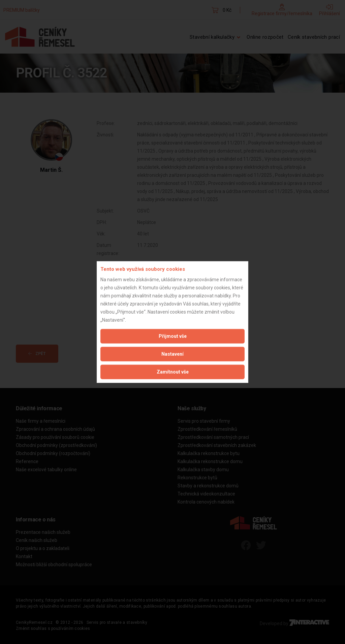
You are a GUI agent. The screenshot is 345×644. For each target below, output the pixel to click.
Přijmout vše (173, 336)
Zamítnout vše (173, 372)
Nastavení (172, 354)
